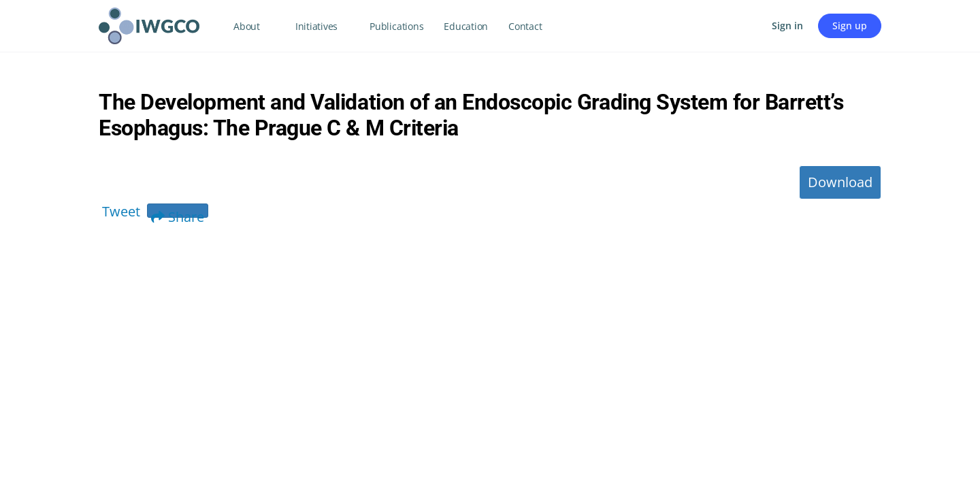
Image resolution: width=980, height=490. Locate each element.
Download (840, 182)
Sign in (787, 26)
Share (178, 213)
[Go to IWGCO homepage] (149, 23)
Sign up (850, 26)
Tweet (121, 211)
